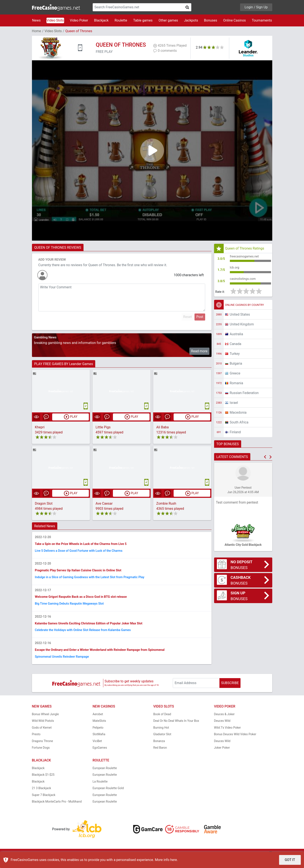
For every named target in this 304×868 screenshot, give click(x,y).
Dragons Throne (43, 751)
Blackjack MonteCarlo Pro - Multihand (57, 811)
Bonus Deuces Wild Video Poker (235, 744)
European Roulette (105, 778)
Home (37, 31)
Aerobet (98, 724)
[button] (265, 461)
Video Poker (79, 20)
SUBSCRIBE (230, 693)
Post (200, 317)
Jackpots (191, 20)
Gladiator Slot (162, 744)
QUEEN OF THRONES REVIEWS (58, 248)
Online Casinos (234, 20)
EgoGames (100, 757)
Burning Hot (161, 737)
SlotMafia (99, 744)
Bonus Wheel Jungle (45, 724)
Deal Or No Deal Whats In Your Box (176, 731)
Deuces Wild (222, 731)
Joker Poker (222, 757)
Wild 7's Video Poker (228, 737)
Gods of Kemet (42, 737)
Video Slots (55, 20)
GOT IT (290, 860)
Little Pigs (103, 427)
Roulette (121, 20)
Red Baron (160, 757)
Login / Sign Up (256, 7)
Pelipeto (98, 737)
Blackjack (101, 20)
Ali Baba (162, 427)
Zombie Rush (166, 504)
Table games (143, 20)
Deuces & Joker (224, 724)
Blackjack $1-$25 (43, 784)
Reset (187, 317)
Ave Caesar (104, 504)
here (174, 860)
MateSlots (99, 731)
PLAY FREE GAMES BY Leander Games (64, 364)
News (36, 20)
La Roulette (100, 791)
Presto (36, 744)
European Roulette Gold (108, 798)
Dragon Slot (44, 504)
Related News (45, 526)
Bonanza (159, 751)
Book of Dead (162, 724)
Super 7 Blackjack (44, 804)
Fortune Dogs (41, 757)
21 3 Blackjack (42, 798)
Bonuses (211, 20)
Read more (199, 351)
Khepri (40, 427)
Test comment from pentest (237, 506)
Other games (168, 20)
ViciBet (97, 751)
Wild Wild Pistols (43, 731)
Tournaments (262, 20)
